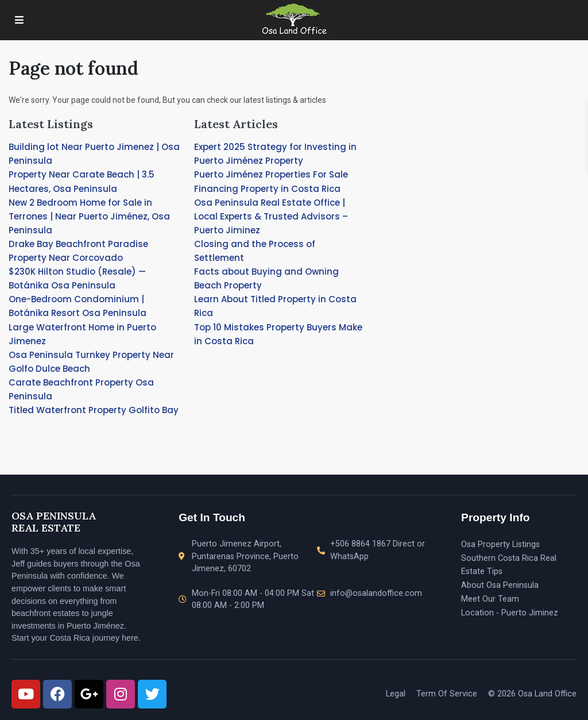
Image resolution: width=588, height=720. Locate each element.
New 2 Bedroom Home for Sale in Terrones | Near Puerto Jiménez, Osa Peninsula (89, 216)
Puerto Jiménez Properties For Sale (271, 174)
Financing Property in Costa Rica (267, 189)
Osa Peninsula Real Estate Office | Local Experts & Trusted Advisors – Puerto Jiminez (271, 216)
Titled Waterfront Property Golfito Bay (94, 410)
